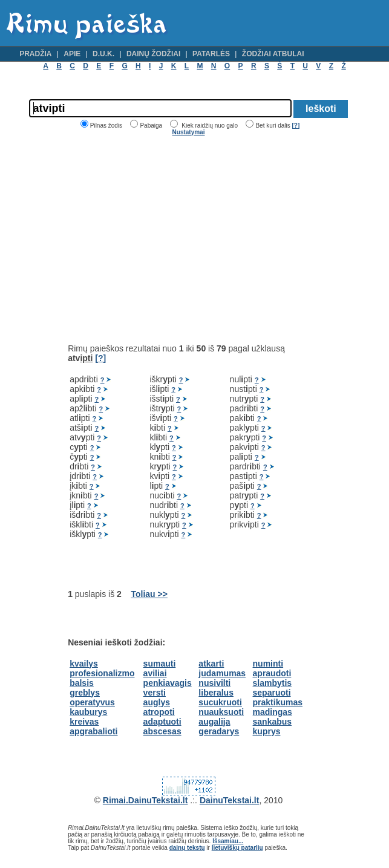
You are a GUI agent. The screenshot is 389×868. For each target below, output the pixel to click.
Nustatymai (189, 132)
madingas (273, 712)
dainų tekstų (187, 848)
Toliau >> (149, 594)
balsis (82, 683)
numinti (268, 664)
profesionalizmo (102, 673)
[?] (296, 126)
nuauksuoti (221, 712)
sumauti (160, 664)
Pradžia (35, 54)
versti (155, 693)
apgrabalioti (93, 731)
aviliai (155, 673)
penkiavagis (168, 683)
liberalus (216, 693)
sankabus (273, 722)
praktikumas (278, 702)
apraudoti (272, 673)
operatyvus (92, 702)
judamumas (222, 673)
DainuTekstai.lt (230, 800)
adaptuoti (162, 722)
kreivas (84, 722)
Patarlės (211, 54)
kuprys (267, 731)
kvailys (84, 664)
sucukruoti (220, 702)
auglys (157, 702)
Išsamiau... (228, 841)
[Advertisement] (169, 240)
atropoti (159, 712)
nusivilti (214, 683)
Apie (72, 54)
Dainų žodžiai (153, 54)
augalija (214, 722)
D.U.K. (103, 54)
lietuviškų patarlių (237, 848)
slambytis (273, 683)
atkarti (211, 664)
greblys (85, 693)
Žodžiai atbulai (273, 54)
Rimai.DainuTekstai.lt (145, 800)
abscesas (162, 731)
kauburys (88, 712)
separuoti (272, 693)
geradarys (219, 731)
